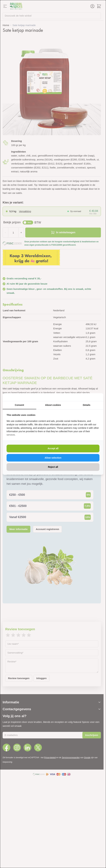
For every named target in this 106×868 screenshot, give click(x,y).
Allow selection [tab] (53, 458)
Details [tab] (87, 405)
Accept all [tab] (53, 448)
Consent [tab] (19, 405)
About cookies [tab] (53, 405)
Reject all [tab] (53, 467)
